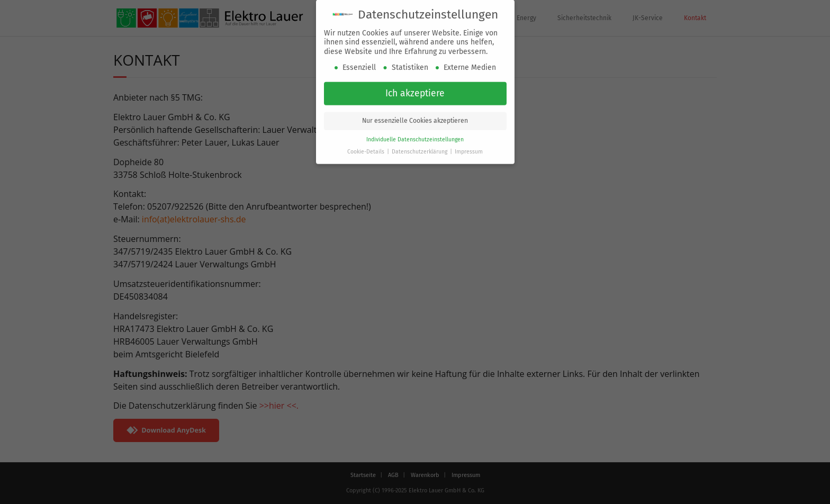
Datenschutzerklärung (420, 150)
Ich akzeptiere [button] (415, 92)
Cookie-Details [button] (367, 150)
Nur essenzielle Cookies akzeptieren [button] (415, 119)
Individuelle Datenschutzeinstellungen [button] (415, 138)
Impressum (469, 150)
